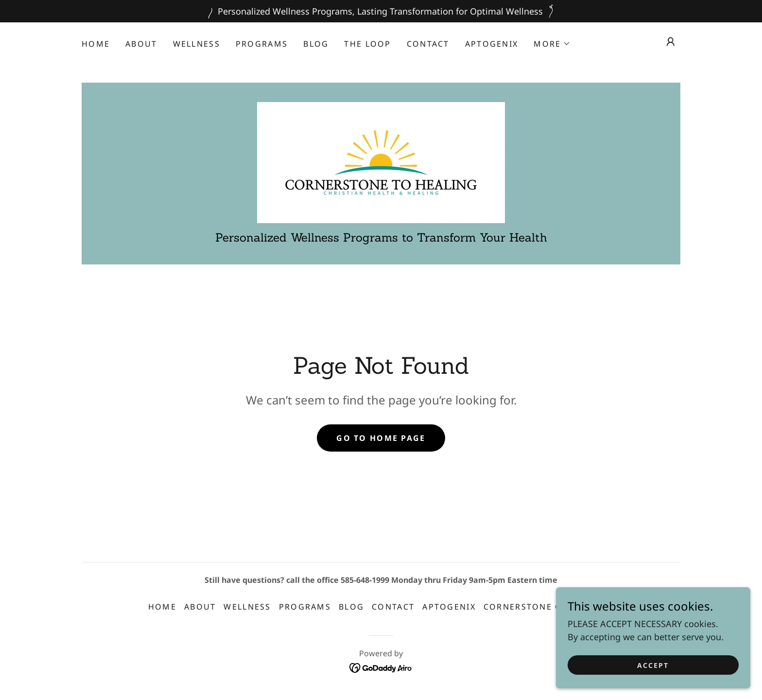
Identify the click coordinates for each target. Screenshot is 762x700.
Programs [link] (262, 44)
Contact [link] (428, 44)
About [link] (141, 44)
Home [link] (96, 44)
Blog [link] (316, 44)
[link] (381, 161)
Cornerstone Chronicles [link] (549, 607)
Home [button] (162, 607)
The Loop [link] (367, 44)
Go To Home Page (381, 438)
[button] (552, 44)
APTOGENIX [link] (492, 44)
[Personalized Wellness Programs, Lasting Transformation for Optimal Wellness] (381, 11)
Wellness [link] (197, 44)
